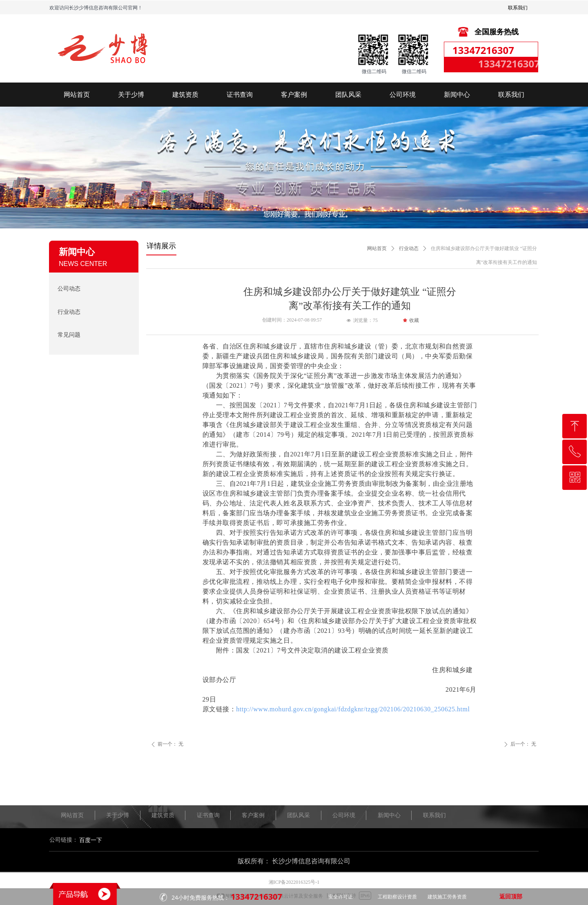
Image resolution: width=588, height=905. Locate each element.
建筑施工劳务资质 (447, 897)
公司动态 (69, 289)
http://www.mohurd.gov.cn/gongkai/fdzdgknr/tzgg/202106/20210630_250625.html (353, 709)
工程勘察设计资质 (397, 897)
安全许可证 (341, 897)
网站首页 (377, 248)
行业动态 (409, 248)
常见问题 (69, 335)
